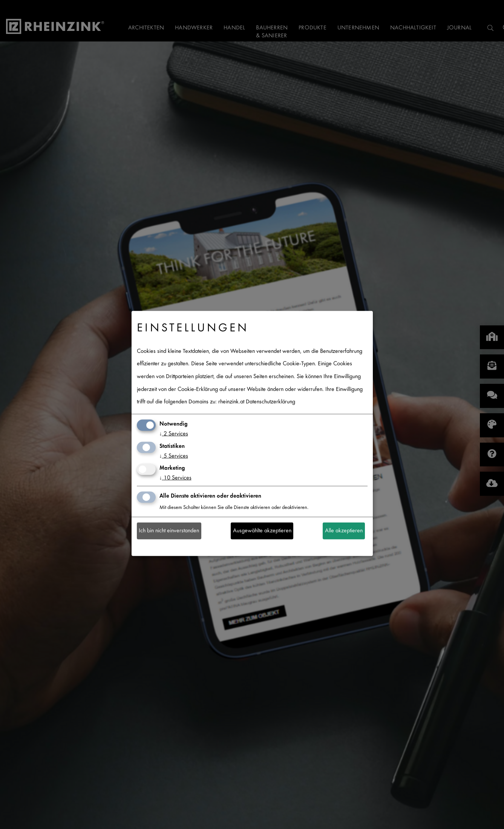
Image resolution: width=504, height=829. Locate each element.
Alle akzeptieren (344, 531)
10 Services (175, 478)
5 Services (174, 456)
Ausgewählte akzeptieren (262, 531)
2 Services (174, 434)
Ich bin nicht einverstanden (169, 531)
